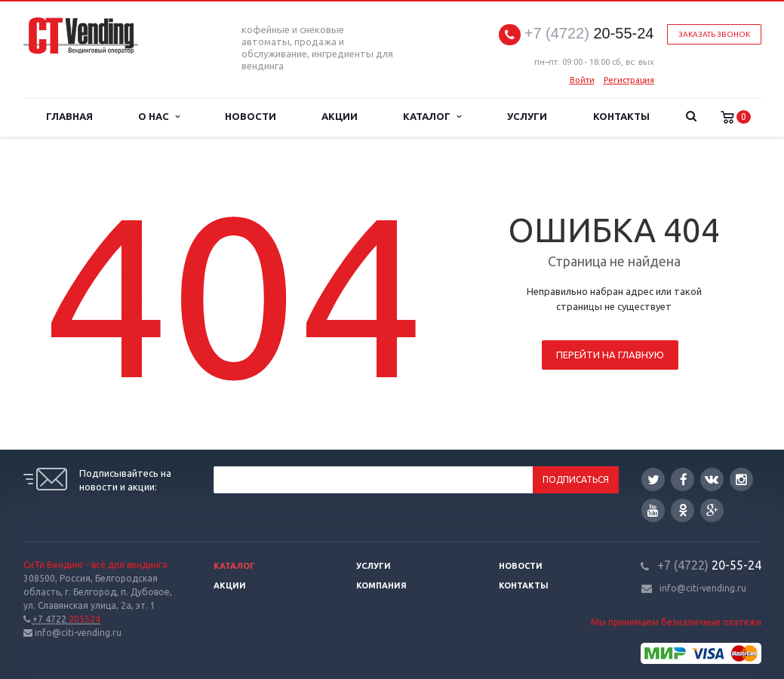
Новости (251, 117)
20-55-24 (589, 34)
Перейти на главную (610, 355)
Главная (69, 117)
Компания (381, 585)
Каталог (432, 117)
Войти (582, 80)
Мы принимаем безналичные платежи (676, 622)
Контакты (621, 117)
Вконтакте (712, 479)
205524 (66, 619)
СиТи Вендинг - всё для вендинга (95, 565)
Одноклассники (683, 510)
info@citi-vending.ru (703, 588)
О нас (159, 117)
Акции (340, 117)
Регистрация (629, 80)
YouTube (653, 510)
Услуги (527, 117)
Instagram (741, 479)
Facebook (684, 479)
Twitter (653, 479)
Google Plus (712, 510)
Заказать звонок (714, 34)
